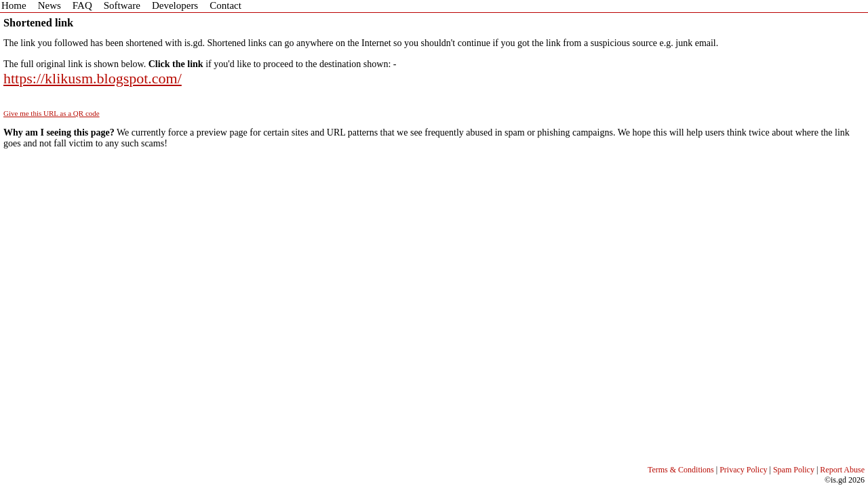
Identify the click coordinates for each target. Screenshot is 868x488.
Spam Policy (794, 470)
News (50, 5)
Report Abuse (842, 470)
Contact (225, 5)
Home (14, 5)
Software (122, 5)
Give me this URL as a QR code (52, 113)
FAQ (82, 5)
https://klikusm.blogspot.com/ (93, 78)
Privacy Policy (743, 470)
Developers (175, 5)
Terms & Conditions (681, 470)
